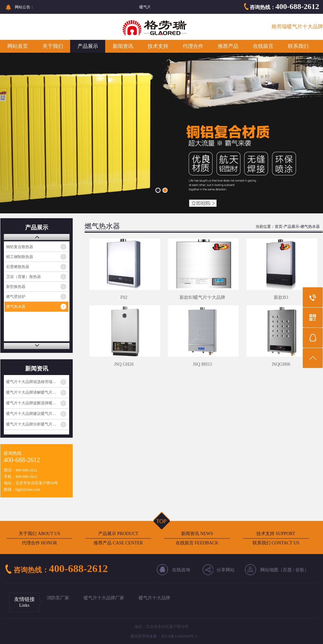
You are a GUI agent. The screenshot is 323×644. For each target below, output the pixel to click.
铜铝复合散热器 (20, 247)
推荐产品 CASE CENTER (118, 543)
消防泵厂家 (58, 598)
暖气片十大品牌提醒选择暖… (31, 403)
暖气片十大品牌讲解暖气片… (31, 392)
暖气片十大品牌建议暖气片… (31, 414)
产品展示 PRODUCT (118, 534)
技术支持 (158, 46)
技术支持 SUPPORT (276, 534)
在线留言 (263, 46)
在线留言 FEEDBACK (197, 543)
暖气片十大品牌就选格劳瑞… (31, 382)
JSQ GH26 (124, 364)
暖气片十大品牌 (154, 598)
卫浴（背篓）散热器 (23, 277)
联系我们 (298, 46)
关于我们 (53, 46)
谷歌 (300, 570)
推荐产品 (228, 46)
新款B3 (281, 297)
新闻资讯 (123, 46)
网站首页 (18, 46)
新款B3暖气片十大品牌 (202, 297)
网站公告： (24, 7)
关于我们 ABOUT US (39, 534)
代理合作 (193, 46)
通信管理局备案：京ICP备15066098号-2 (164, 636)
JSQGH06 (281, 364)
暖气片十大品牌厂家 (104, 598)
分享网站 (226, 570)
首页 (279, 227)
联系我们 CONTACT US (276, 543)
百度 (287, 570)
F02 (124, 297)
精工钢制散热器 (20, 257)
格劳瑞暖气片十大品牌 (297, 27)
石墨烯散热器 (18, 267)
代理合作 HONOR (39, 543)
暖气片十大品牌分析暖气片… (31, 424)
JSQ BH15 (202, 364)
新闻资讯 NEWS (197, 534)
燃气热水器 (16, 307)
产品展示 (88, 46)
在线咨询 (181, 570)
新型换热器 (16, 287)
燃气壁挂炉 (16, 297)
